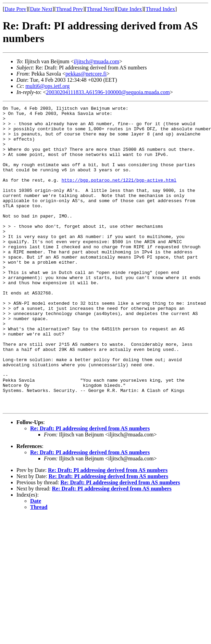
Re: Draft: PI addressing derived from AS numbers (90, 489)
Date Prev (15, 9)
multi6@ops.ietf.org (47, 86)
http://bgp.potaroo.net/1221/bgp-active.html (119, 195)
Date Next (41, 9)
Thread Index (160, 9)
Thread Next (100, 9)
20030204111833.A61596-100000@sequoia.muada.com (108, 92)
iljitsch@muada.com (97, 61)
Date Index (130, 9)
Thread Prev (69, 9)
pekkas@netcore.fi (86, 74)
